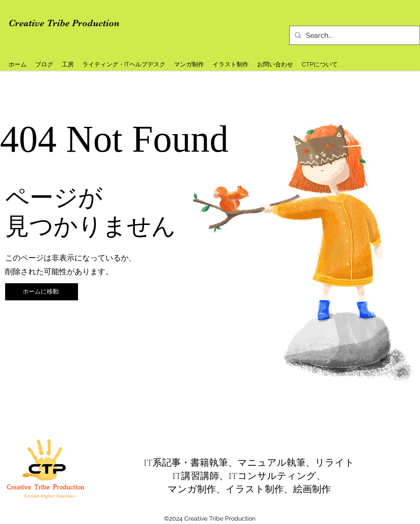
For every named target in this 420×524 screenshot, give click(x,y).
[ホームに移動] (42, 292)
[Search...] (354, 36)
